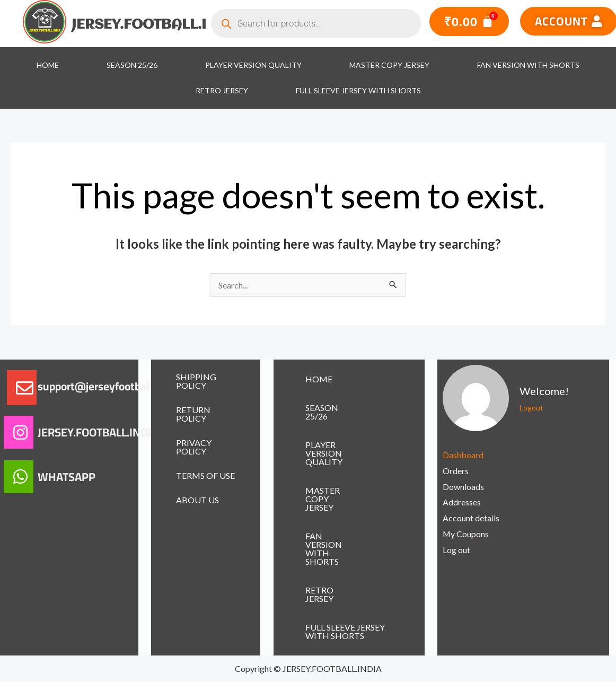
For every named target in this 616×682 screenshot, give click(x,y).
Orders (456, 471)
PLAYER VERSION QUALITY (253, 65)
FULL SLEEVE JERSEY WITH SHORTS (358, 90)
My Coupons (466, 534)
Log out (456, 550)
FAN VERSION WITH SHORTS (528, 65)
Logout (531, 408)
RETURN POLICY (193, 414)
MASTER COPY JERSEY (389, 65)
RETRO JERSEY (222, 90)
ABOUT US (197, 500)
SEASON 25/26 (132, 65)
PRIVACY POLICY (194, 447)
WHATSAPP (67, 477)
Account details (471, 518)
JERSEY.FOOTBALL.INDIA (157, 25)
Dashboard (463, 455)
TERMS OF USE (205, 475)
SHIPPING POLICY (196, 381)
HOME (48, 65)
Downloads (463, 487)
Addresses (462, 502)
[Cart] (469, 21)
